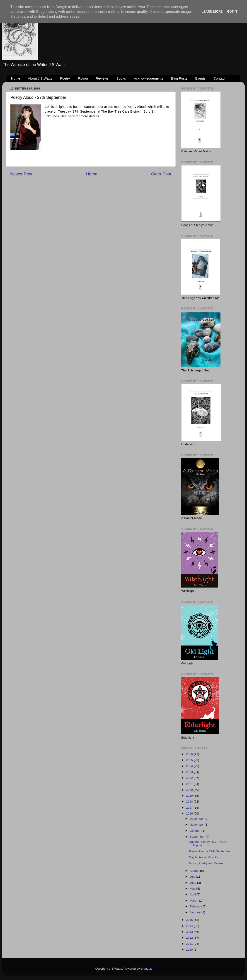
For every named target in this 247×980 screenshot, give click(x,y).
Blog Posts (179, 78)
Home (16, 78)
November (197, 825)
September (198, 837)
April (193, 894)
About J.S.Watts (40, 78)
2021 (190, 784)
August (195, 871)
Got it (232, 12)
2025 (190, 760)
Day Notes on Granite (204, 857)
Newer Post (21, 174)
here (71, 116)
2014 (190, 926)
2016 (190, 814)
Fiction (83, 78)
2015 (190, 920)
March (194, 901)
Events (201, 78)
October (196, 831)
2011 (190, 944)
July (193, 877)
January (196, 912)
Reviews (102, 78)
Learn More (212, 12)
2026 (190, 754)
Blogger (146, 969)
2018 (190, 802)
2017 (190, 808)
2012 (190, 938)
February (196, 906)
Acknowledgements (148, 78)
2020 (190, 790)
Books (121, 78)
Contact (219, 78)
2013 (190, 932)
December (197, 819)
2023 (190, 772)
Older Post (161, 174)
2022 (190, 778)
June (193, 883)
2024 (190, 766)
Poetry (65, 78)
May (193, 889)
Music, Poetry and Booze (206, 863)
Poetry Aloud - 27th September (210, 851)
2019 (190, 796)
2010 (190, 950)
